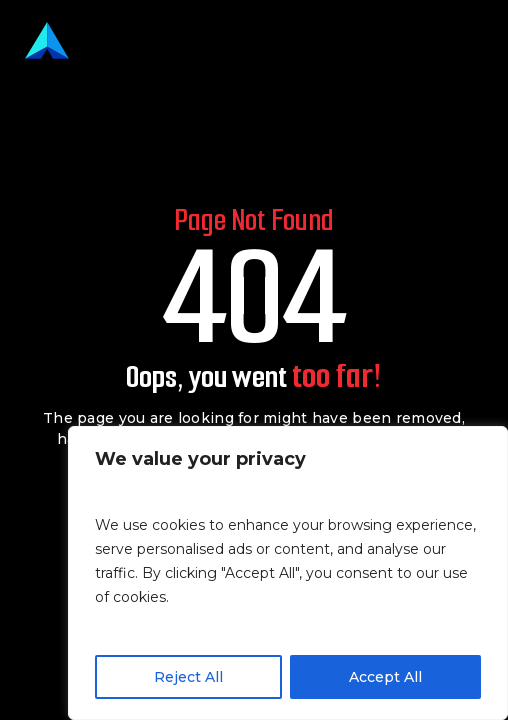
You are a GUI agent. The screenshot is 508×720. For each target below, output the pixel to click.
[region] (288, 573)
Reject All (188, 677)
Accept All (385, 677)
